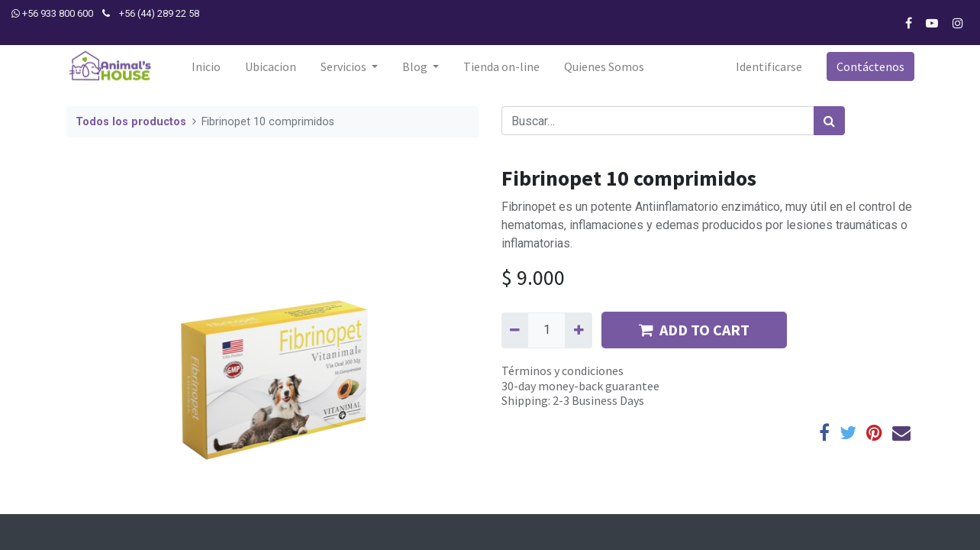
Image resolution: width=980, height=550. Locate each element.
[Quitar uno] (515, 330)
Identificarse (768, 66)
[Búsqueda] (829, 121)
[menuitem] (206, 66)
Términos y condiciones (563, 370)
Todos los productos (131, 122)
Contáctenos (870, 66)
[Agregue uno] (578, 330)
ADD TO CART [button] (694, 330)
